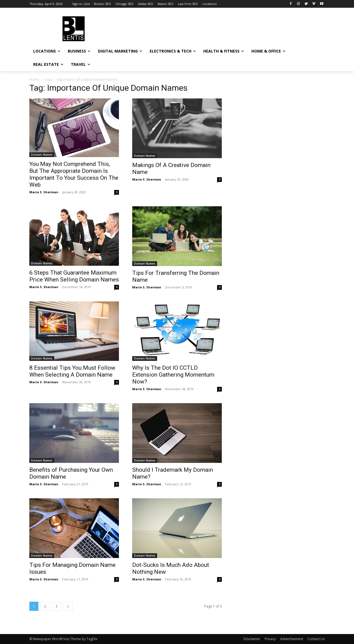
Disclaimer (252, 639)
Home (34, 79)
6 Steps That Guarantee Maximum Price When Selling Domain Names (74, 276)
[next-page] (68, 606)
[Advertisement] (218, 28)
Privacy (270, 639)
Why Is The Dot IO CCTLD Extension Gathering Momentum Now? (173, 375)
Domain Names (42, 155)
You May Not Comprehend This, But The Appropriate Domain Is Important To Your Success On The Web (74, 174)
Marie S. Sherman (44, 192)
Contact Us (316, 639)
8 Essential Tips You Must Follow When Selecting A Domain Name (72, 371)
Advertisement (292, 639)
